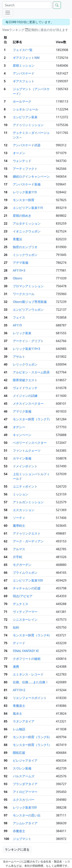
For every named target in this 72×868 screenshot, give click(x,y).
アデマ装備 (21, 263)
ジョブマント (22, 839)
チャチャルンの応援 (27, 588)
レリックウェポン (25, 364)
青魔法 (17, 239)
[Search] (27, 5)
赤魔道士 (19, 831)
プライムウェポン (25, 573)
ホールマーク (22, 101)
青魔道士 (19, 706)
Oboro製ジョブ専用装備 (30, 302)
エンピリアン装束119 (28, 208)
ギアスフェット (24, 81)
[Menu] (8, 13)
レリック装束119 (25, 192)
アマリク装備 (22, 411)
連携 (16, 667)
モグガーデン (22, 565)
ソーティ (19, 518)
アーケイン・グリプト (28, 341)
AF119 (17, 325)
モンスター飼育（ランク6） (32, 737)
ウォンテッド (22, 161)
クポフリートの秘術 (27, 659)
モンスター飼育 (24, 200)
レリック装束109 (25, 807)
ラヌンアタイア (24, 721)
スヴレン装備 (22, 768)
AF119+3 (19, 270)
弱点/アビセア (23, 596)
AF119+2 (19, 690)
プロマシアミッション (28, 286)
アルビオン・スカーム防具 (31, 372)
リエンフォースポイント (30, 698)
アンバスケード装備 (27, 184)
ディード (19, 643)
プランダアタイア (25, 784)
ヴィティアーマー (25, 612)
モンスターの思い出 (27, 815)
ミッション (21, 494)
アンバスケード (24, 73)
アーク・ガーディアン (28, 541)
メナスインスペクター (28, 404)
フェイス (19, 317)
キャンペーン (22, 435)
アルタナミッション (27, 223)
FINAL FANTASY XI (26, 651)
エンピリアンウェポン (28, 310)
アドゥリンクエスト (27, 533)
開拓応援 (19, 753)
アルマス (19, 549)
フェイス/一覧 (23, 50)
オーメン (19, 153)
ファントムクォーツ (27, 451)
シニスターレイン (25, 620)
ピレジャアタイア (25, 760)
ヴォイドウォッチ (25, 388)
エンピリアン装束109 (28, 580)
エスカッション (24, 510)
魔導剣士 (19, 526)
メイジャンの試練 (25, 396)
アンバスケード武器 (27, 145)
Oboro (17, 278)
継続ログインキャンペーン (31, 176)
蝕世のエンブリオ (25, 247)
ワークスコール (24, 294)
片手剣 (17, 557)
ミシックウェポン (25, 255)
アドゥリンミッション (28, 125)
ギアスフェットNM (26, 58)
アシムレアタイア (25, 823)
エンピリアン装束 (25, 117)
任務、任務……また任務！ (31, 682)
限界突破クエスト (25, 380)
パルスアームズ (24, 776)
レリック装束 (22, 333)
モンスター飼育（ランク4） (32, 635)
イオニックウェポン (27, 231)
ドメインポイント (25, 466)
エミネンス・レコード (28, 674)
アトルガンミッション (28, 502)
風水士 (17, 713)
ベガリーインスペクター (30, 443)
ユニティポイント (25, 486)
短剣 (16, 627)
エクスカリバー (24, 800)
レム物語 (19, 729)
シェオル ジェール (26, 109)
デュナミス (21, 604)
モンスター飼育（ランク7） (32, 419)
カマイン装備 (22, 458)
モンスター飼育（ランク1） (32, 745)
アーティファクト (25, 169)
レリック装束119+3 (26, 349)
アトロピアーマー (25, 792)
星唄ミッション (24, 66)
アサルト (19, 357)
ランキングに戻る (17, 849)
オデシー (19, 427)
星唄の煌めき (22, 216)
